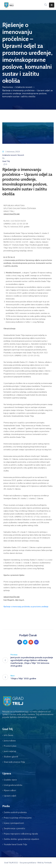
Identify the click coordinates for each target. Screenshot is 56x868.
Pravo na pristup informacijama (18, 818)
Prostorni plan (10, 746)
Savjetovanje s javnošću (14, 828)
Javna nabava (10, 741)
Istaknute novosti (24, 87)
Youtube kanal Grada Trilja (15, 844)
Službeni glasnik (11, 757)
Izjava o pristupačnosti (14, 823)
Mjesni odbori (10, 790)
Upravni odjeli (10, 796)
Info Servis (9, 735)
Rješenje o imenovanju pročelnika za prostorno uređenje (26, 607)
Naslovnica (7, 87)
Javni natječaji (10, 751)
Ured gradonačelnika (13, 785)
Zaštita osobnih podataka (15, 812)
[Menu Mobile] (52, 5)
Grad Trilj (6, 161)
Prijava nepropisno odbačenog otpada (21, 834)
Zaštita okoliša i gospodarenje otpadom (21, 839)
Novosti (21, 155)
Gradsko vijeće (10, 780)
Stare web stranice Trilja (14, 762)
